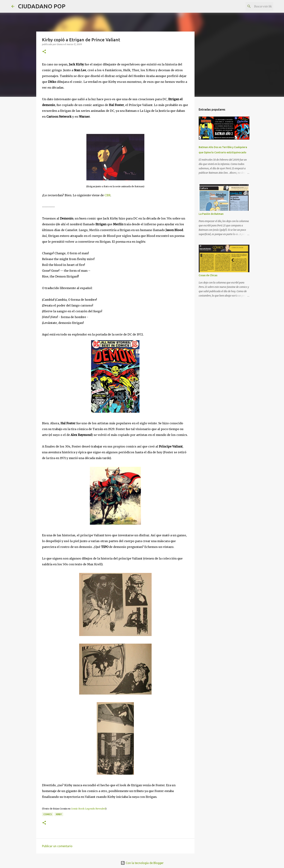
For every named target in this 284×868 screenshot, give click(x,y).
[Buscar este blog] (254, 6)
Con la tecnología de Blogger (142, 863)
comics (48, 814)
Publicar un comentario (57, 846)
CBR (107, 195)
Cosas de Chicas (208, 275)
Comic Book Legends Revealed (88, 809)
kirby (59, 814)
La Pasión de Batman (211, 214)
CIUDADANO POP (42, 6)
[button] (44, 52)
